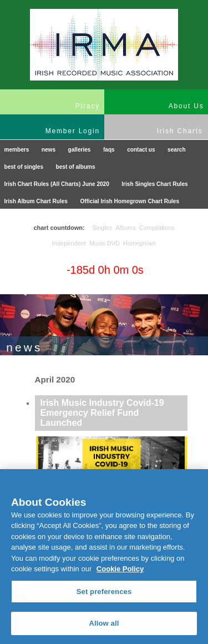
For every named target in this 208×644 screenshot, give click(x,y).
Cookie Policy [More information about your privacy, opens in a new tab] (120, 569)
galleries (80, 150)
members (17, 150)
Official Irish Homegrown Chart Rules (130, 201)
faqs (109, 150)
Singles (102, 228)
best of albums (76, 167)
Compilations (157, 228)
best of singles (24, 167)
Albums (126, 228)
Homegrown (139, 243)
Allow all (104, 623)
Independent (69, 243)
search (177, 150)
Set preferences (104, 592)
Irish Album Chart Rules (36, 201)
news (49, 150)
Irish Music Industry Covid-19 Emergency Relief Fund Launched (102, 413)
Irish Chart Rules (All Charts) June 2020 (57, 184)
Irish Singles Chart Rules (154, 184)
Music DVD (105, 243)
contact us (141, 150)
